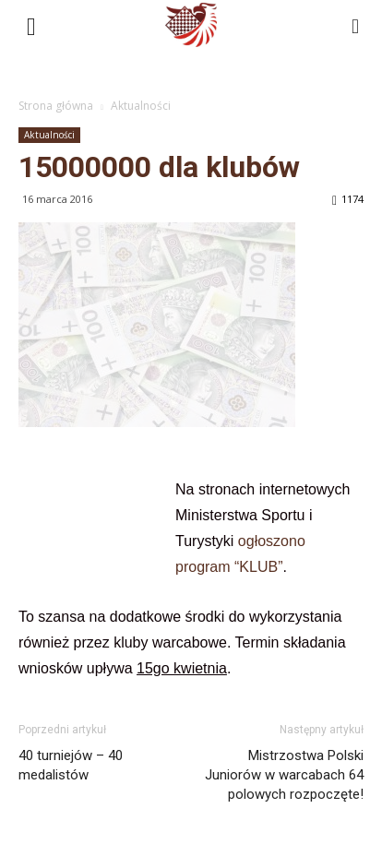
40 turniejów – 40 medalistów (71, 765)
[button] (356, 25)
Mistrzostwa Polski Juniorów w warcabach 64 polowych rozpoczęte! (284, 775)
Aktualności (141, 106)
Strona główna (56, 106)
